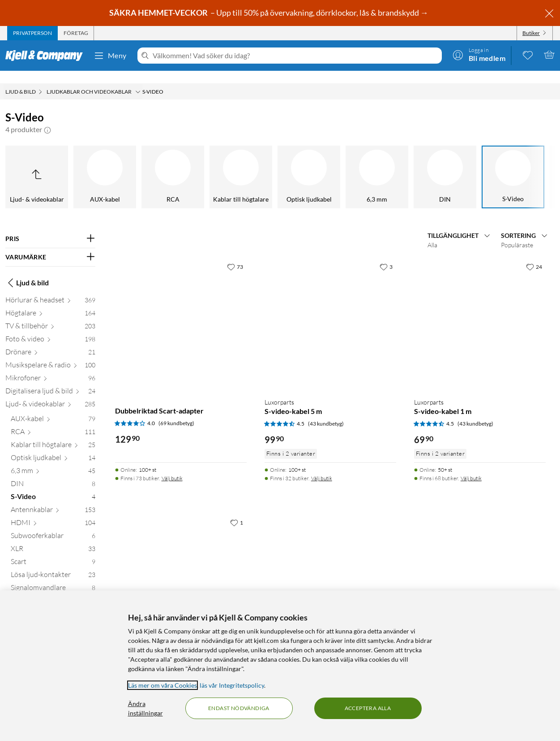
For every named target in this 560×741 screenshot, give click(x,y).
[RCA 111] (53, 421)
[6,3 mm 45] (53, 460)
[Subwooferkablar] (484, 164)
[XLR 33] (53, 538)
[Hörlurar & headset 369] (50, 289)
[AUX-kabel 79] (53, 408)
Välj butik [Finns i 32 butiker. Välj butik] (322, 466)
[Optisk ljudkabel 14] (53, 447)
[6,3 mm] (144, 164)
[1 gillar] (237, 510)
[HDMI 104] (53, 512)
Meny (110, 56)
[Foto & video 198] (50, 328)
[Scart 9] (53, 551)
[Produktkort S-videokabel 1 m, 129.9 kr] (181, 568)
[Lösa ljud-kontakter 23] (53, 564)
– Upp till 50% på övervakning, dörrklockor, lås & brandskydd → (269, 13)
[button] (47, 117)
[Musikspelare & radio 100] (50, 354)
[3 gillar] (386, 254)
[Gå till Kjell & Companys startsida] (47, 56)
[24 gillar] (534, 254)
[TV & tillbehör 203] (50, 315)
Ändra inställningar (145, 708)
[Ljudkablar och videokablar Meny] (138, 79)
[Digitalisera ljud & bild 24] (50, 380)
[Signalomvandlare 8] (53, 577)
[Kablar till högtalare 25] (53, 434)
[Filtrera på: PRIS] (50, 226)
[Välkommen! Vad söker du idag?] (295, 56)
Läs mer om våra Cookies (162, 685)
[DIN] (212, 164)
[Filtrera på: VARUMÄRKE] (50, 245)
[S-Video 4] (53, 486)
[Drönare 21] (50, 341)
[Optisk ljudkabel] (76, 164)
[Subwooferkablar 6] (53, 525)
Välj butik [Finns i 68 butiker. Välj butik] (471, 466)
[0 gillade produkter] (528, 55)
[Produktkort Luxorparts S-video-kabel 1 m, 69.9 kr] (480, 312)
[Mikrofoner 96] (50, 367)
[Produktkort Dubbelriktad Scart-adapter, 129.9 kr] (181, 312)
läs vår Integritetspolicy (232, 685)
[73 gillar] (235, 254)
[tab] (32, 33)
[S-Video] (280, 164)
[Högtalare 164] (50, 302)
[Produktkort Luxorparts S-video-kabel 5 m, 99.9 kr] (330, 312)
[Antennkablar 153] (53, 499)
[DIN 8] (53, 473)
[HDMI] (416, 164)
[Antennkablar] (348, 164)
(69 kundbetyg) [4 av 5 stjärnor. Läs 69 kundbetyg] (176, 411)
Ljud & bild (27, 270)
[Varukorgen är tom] (549, 55)
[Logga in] (479, 55)
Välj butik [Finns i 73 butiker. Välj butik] (172, 466)
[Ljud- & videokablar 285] (50, 393)
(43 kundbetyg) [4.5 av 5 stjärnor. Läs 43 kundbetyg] (326, 411)
